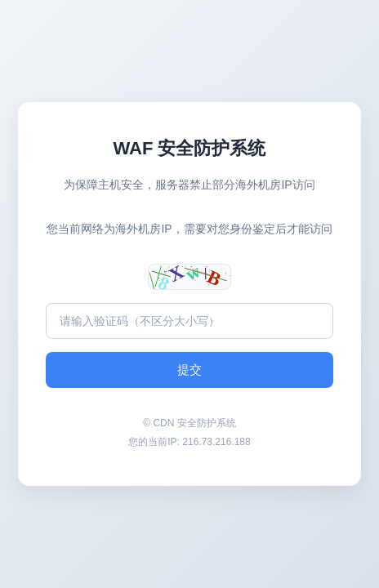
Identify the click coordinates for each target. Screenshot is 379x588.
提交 (189, 370)
